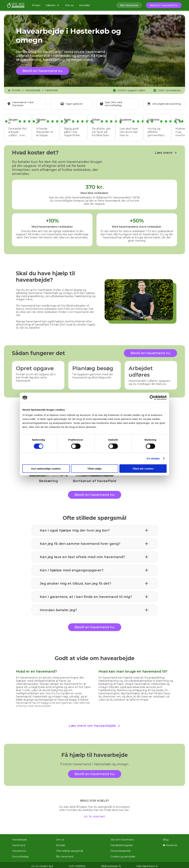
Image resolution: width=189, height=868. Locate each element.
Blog (166, 837)
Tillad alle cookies (143, 468)
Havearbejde (33, 90)
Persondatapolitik (121, 849)
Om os (70, 5)
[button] (94, 528)
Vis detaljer (153, 458)
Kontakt (85, 5)
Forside (14, 90)
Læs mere (166, 150)
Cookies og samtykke (123, 854)
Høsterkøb (52, 90)
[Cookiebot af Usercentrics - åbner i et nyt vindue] (152, 398)
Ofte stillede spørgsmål (69, 849)
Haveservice (19, 849)
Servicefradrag (20, 854)
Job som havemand (122, 837)
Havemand (19, 843)
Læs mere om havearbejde (95, 723)
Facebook (170, 843)
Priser (36, 5)
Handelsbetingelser (122, 843)
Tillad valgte (94, 468)
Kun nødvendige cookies (46, 468)
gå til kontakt (95, 814)
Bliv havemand (65, 854)
